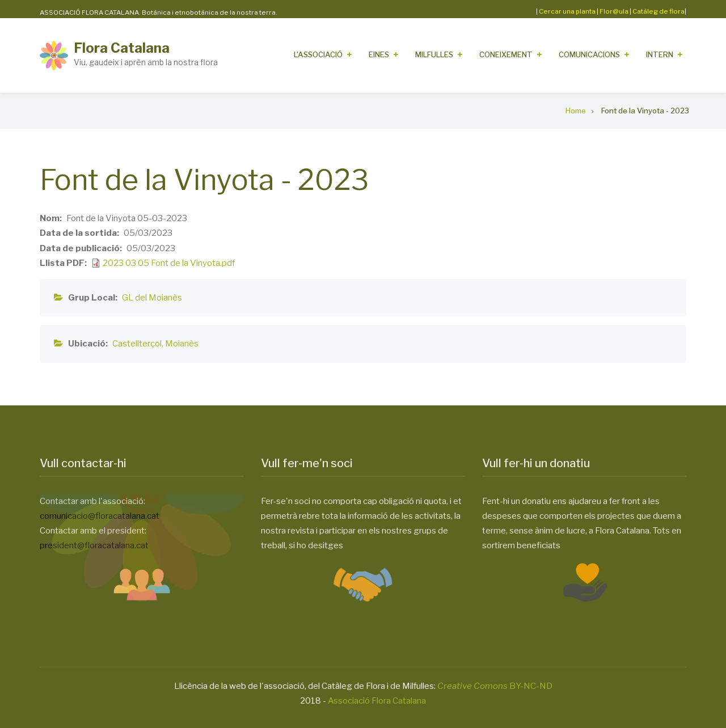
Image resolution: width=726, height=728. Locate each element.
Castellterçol (137, 344)
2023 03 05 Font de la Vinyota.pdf (169, 263)
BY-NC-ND (495, 686)
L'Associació (318, 54)
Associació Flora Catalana (377, 701)
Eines (379, 54)
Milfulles (434, 54)
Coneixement (506, 54)
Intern (660, 54)
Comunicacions (589, 54)
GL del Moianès (152, 298)
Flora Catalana (122, 48)
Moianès (182, 344)
